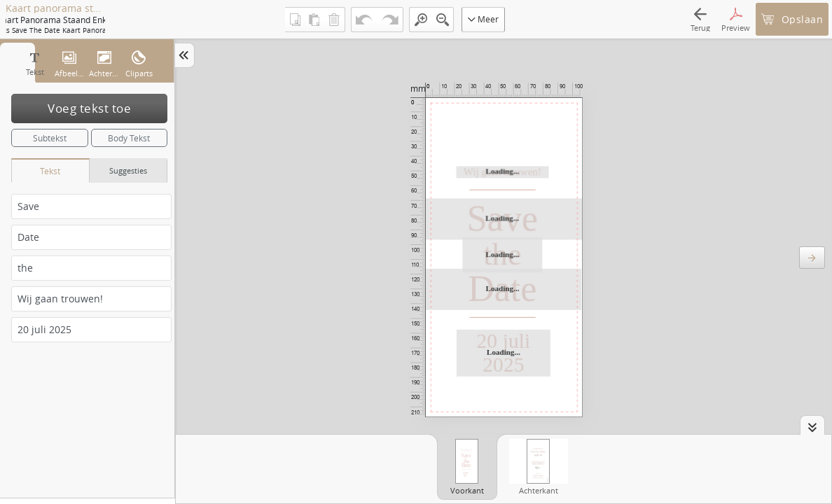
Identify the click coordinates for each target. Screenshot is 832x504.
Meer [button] (483, 19)
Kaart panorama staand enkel (55, 8)
